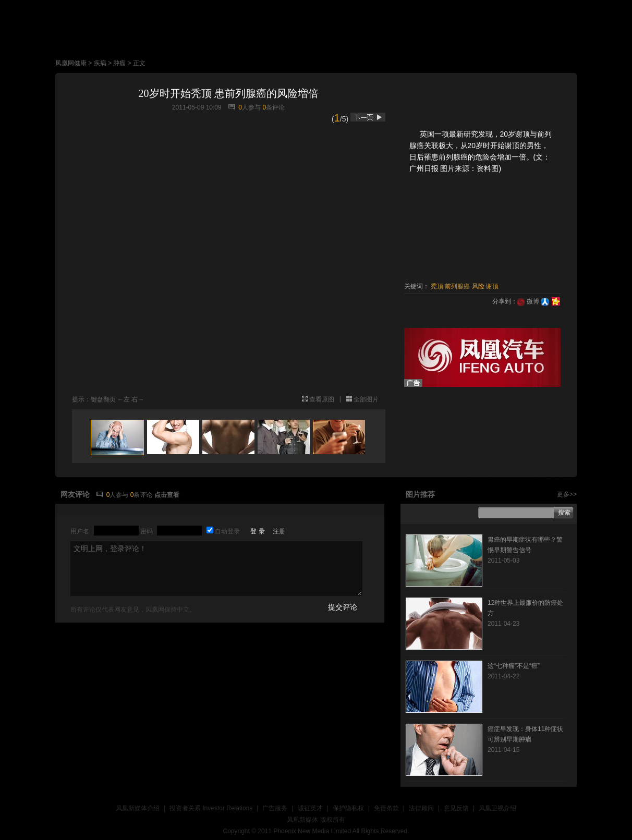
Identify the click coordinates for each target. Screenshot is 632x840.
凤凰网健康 (71, 63)
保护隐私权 (348, 808)
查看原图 (322, 399)
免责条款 (386, 808)
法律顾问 (421, 808)
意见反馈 (456, 808)
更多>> (567, 494)
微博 (528, 301)
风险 (478, 286)
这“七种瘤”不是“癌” (514, 666)
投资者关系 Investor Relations (211, 808)
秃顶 (437, 286)
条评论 (274, 107)
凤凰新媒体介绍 (138, 808)
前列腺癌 (457, 286)
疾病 (100, 63)
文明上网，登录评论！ (216, 569)
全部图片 (366, 399)
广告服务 (275, 808)
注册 (279, 531)
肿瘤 (119, 63)
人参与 (250, 107)
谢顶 (492, 286)
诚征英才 (310, 808)
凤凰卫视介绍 (497, 808)
